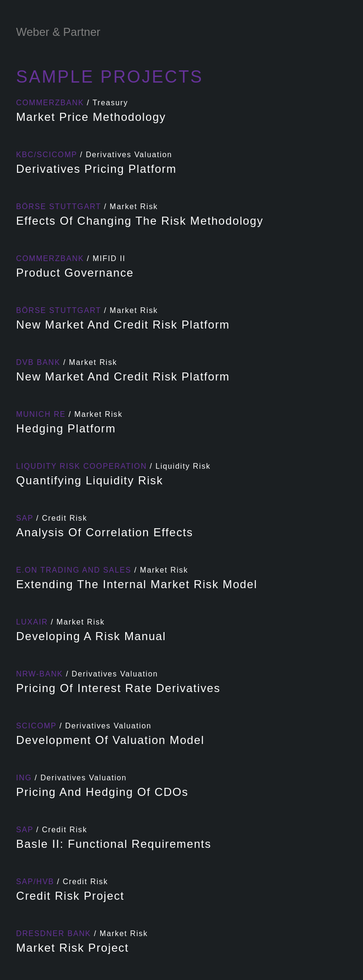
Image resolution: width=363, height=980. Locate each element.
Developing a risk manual (91, 636)
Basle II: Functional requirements (114, 844)
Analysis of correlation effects (105, 532)
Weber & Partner (58, 32)
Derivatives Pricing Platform (96, 169)
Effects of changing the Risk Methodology (140, 221)
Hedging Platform (66, 428)
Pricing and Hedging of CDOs (102, 792)
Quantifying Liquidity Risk (90, 480)
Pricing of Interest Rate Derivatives (118, 688)
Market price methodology (91, 117)
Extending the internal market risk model (137, 584)
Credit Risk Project (70, 896)
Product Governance (75, 273)
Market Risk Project (72, 948)
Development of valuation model (110, 740)
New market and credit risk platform (123, 325)
